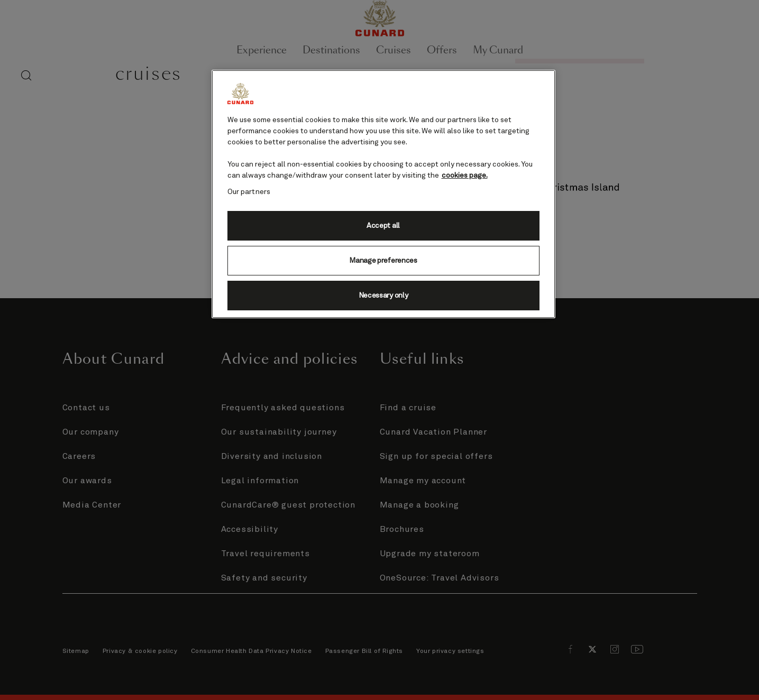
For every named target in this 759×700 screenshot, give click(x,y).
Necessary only (383, 296)
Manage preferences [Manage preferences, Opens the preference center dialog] (383, 261)
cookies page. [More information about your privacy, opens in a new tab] (465, 176)
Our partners (249, 192)
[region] (383, 194)
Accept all (383, 226)
